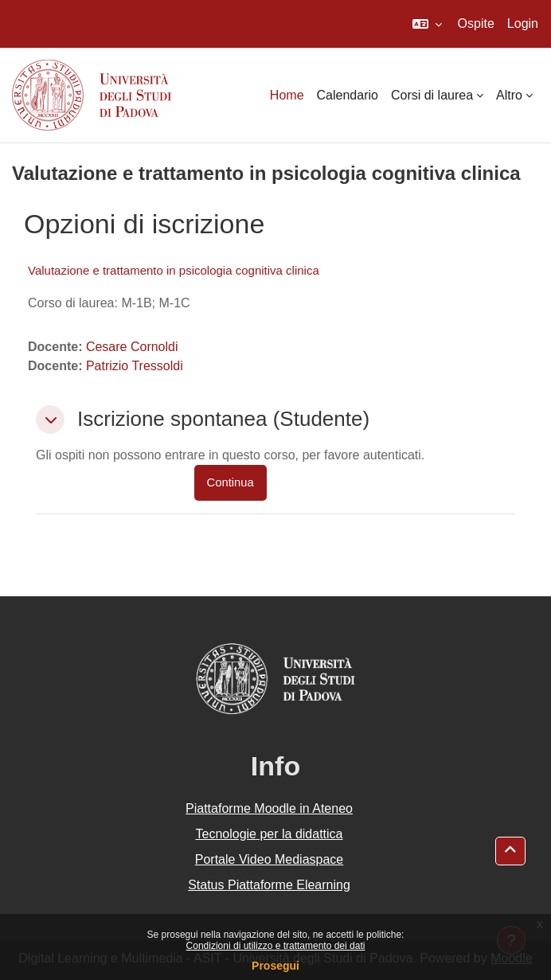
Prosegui (275, 966)
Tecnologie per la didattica (269, 834)
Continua (231, 482)
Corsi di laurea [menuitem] (432, 95)
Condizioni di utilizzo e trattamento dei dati (276, 946)
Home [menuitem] (287, 95)
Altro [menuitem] (509, 95)
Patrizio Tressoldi (135, 366)
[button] (427, 24)
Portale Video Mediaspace (270, 859)
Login (523, 23)
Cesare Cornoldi (132, 347)
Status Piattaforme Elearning (269, 885)
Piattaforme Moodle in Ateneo (269, 808)
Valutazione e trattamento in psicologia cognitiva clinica (174, 270)
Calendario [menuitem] (348, 95)
